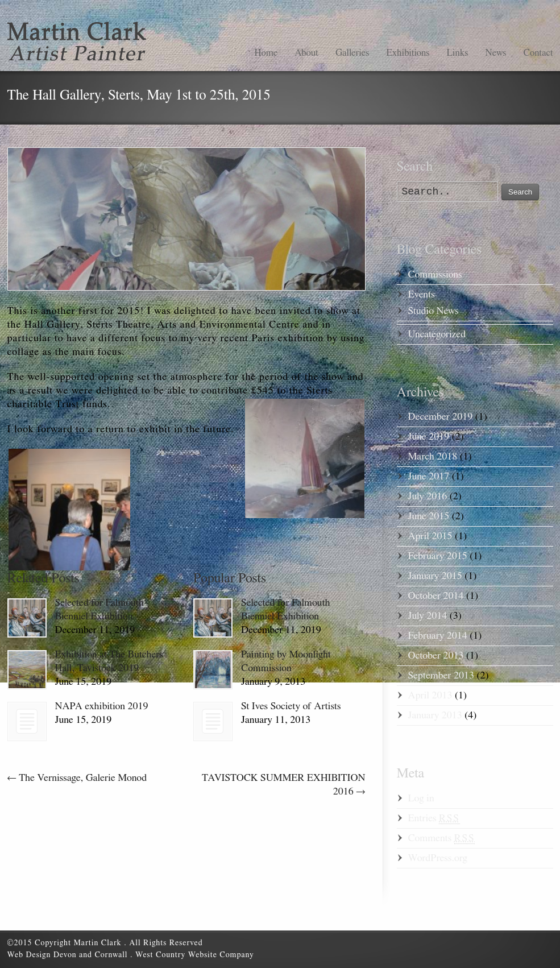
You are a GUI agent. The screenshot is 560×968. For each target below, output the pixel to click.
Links (457, 53)
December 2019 (441, 417)
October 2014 (436, 596)
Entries (434, 818)
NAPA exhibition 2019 (102, 706)
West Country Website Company (195, 955)
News (495, 53)
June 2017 (429, 477)
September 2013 (441, 676)
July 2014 (428, 616)
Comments (442, 838)
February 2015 (438, 556)
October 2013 (436, 656)
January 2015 (435, 576)
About (306, 53)
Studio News (434, 311)
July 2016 (428, 497)
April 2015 (430, 536)
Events (422, 295)
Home (266, 53)
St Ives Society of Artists (291, 706)
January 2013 (435, 715)
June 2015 (429, 516)
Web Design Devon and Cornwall (69, 955)
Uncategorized (437, 334)
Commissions (435, 275)
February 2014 (438, 636)
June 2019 (429, 437)
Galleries (352, 53)
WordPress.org (438, 858)
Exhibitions (408, 53)
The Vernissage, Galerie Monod (77, 778)
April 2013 (430, 696)
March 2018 (433, 457)
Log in (421, 799)
